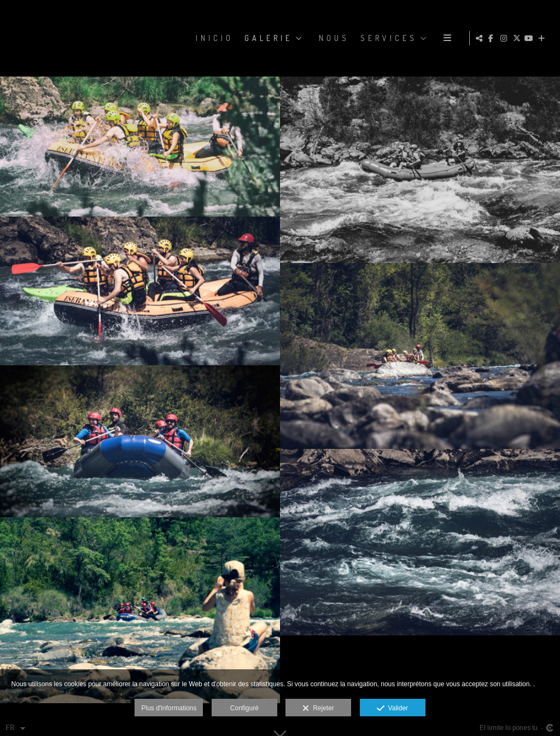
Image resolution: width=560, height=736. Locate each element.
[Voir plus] (543, 38)
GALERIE (350, 38)
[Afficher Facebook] (493, 38)
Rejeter (318, 709)
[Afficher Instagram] (505, 38)
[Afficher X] (518, 38)
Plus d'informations (169, 708)
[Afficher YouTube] (530, 38)
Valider (392, 709)
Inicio (296, 38)
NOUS (416, 38)
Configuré (244, 708)
